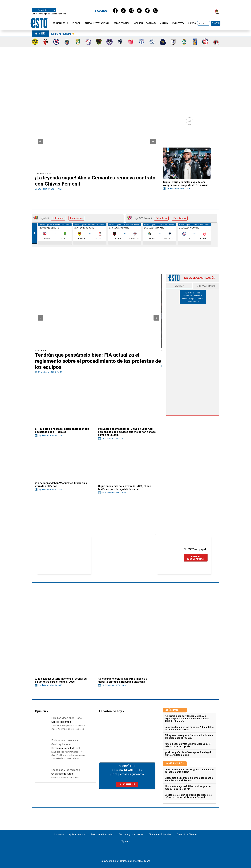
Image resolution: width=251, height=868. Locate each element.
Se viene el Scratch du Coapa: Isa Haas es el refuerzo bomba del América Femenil (188, 796)
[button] (40, 141)
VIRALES (164, 23)
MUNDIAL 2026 (61, 23)
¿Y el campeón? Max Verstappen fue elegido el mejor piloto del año (188, 754)
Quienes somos (77, 835)
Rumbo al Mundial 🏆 (63, 34)
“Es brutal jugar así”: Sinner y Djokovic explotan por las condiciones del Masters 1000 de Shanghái (187, 719)
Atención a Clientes (187, 835)
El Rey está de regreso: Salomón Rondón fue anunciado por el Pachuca (189, 737)
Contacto (59, 835)
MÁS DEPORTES (122, 23)
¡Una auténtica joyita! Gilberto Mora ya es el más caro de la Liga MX (188, 745)
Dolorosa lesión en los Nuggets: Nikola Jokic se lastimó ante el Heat (189, 728)
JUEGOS (192, 23)
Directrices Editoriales (160, 835)
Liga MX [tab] (59, 218)
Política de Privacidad (102, 835)
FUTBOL (76, 23)
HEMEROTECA (178, 23)
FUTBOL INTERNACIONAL (97, 23)
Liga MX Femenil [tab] (157, 218)
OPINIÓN (139, 23)
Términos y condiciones (131, 835)
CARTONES (151, 23)
